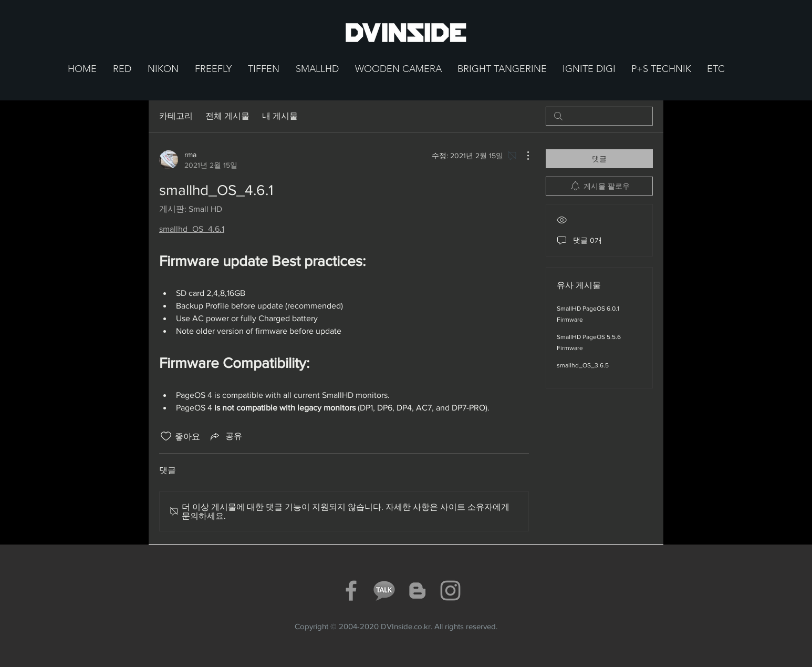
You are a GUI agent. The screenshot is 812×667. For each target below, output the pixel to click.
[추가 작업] (523, 156)
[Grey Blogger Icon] (417, 591)
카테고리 (176, 116)
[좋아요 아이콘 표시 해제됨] (166, 436)
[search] (599, 116)
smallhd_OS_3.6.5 (583, 365)
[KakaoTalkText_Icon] (384, 591)
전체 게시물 (227, 116)
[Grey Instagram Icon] (450, 591)
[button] (122, 69)
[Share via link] (225, 436)
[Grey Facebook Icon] (351, 591)
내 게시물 (280, 116)
